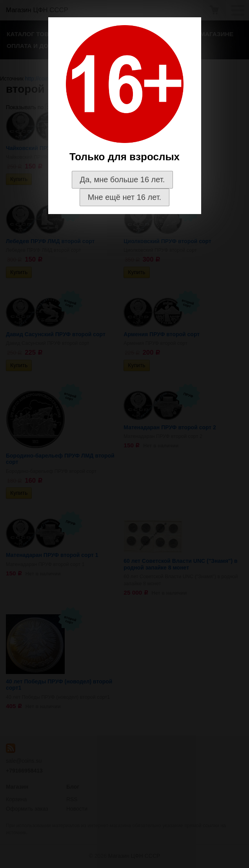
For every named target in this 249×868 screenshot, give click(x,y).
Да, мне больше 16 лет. (123, 179)
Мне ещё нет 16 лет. (124, 197)
